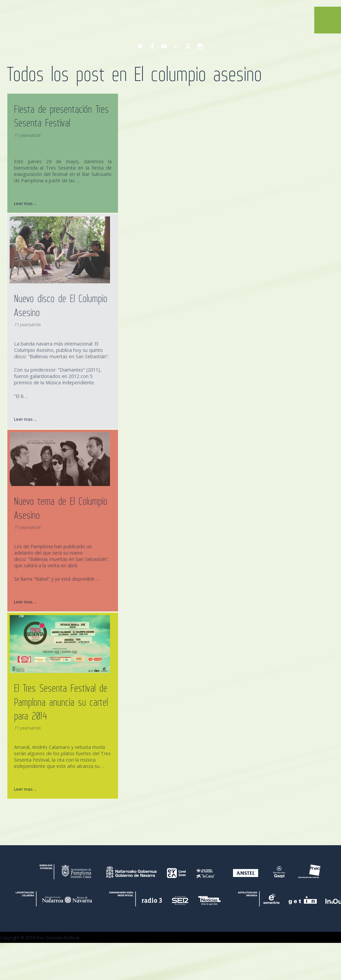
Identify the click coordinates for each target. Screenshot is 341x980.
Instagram (200, 46)
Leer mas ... (25, 203)
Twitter (140, 46)
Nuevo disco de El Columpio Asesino (61, 305)
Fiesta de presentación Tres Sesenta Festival (61, 116)
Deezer (176, 46)
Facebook (152, 46)
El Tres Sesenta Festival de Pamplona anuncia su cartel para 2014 (61, 702)
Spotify (188, 46)
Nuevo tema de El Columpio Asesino (61, 508)
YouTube (164, 46)
